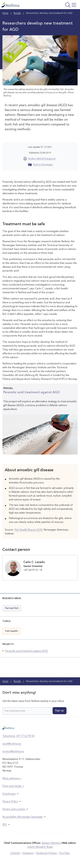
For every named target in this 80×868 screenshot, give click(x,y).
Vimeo (53, 853)
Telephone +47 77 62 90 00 (18, 736)
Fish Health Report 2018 (28, 530)
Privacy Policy (10, 802)
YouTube (64, 853)
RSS (5, 825)
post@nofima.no (12, 744)
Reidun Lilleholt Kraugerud (42, 159)
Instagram (28, 853)
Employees (9, 794)
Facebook (42, 853)
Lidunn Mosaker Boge (40, 847)
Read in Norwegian (40, 165)
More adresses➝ (12, 779)
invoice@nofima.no (13, 752)
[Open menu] (64, 5)
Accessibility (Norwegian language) (23, 817)
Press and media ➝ (13, 786)
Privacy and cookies (14, 809)
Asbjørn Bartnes (51, 843)
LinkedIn (15, 853)
